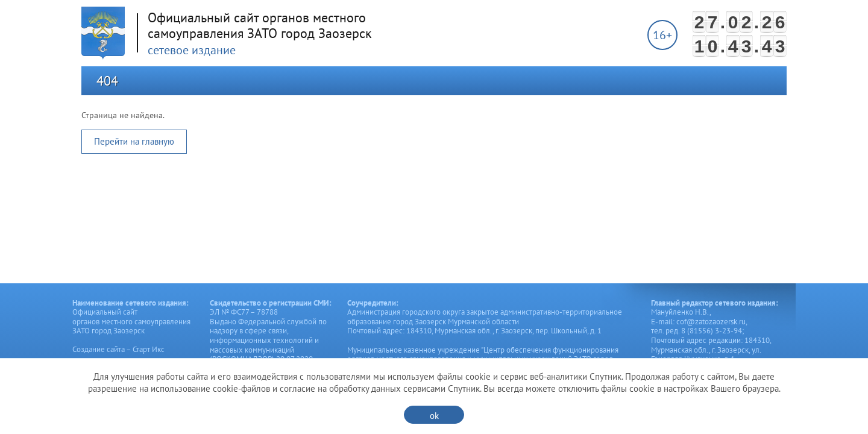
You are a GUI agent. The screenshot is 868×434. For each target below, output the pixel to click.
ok (434, 416)
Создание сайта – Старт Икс (118, 349)
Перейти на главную (134, 141)
